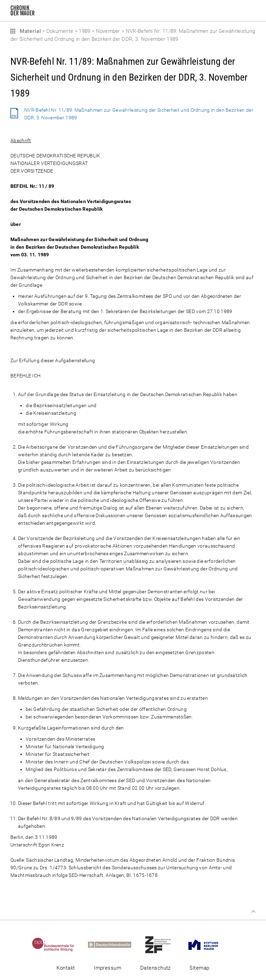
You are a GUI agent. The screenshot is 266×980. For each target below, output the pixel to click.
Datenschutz (156, 968)
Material (29, 31)
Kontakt (66, 968)
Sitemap (199, 968)
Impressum (108, 968)
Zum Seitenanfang (253, 912)
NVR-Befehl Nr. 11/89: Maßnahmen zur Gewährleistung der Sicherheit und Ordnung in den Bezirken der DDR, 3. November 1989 (139, 114)
